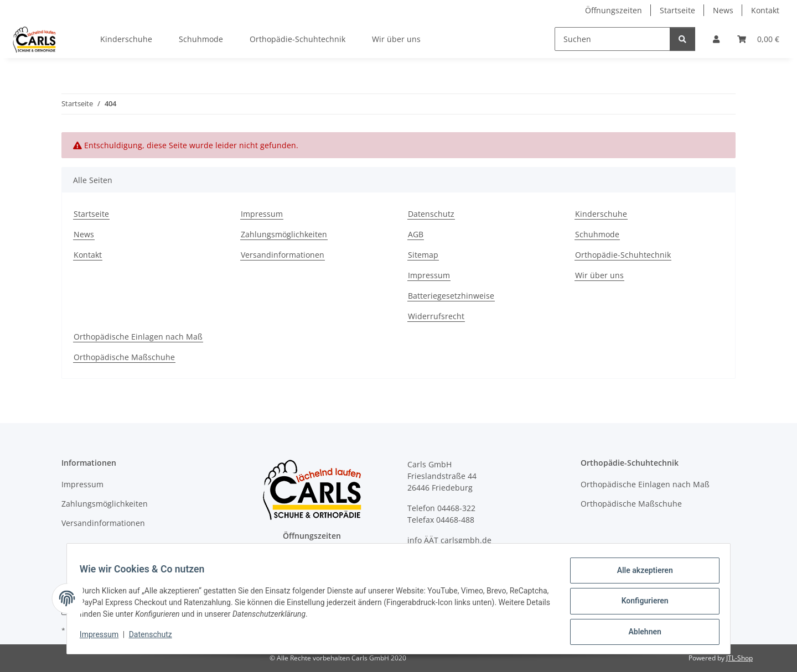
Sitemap (423, 255)
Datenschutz (156, 638)
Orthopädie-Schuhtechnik (297, 39)
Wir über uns (396, 39)
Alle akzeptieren (640, 575)
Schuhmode (201, 39)
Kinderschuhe (126, 39)
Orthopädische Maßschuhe (124, 357)
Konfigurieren (640, 604)
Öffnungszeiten (614, 10)
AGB (416, 234)
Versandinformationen (283, 255)
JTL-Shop (739, 658)
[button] (716, 39)
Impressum (104, 638)
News (723, 10)
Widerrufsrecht (436, 316)
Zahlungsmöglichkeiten (284, 234)
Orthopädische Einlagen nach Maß (138, 337)
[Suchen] (612, 39)
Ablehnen (640, 633)
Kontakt (765, 10)
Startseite (677, 10)
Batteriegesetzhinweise (451, 296)
